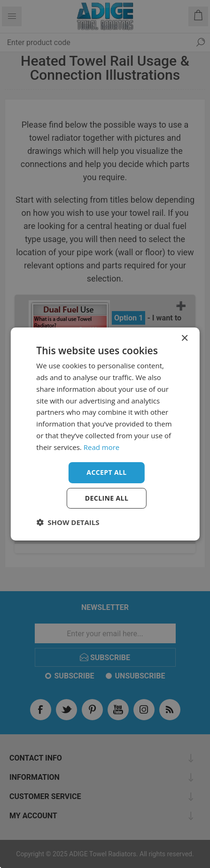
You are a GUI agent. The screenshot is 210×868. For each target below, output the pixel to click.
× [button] (184, 339)
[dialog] (105, 434)
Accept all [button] (106, 472)
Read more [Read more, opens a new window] (102, 447)
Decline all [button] (107, 498)
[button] (68, 522)
